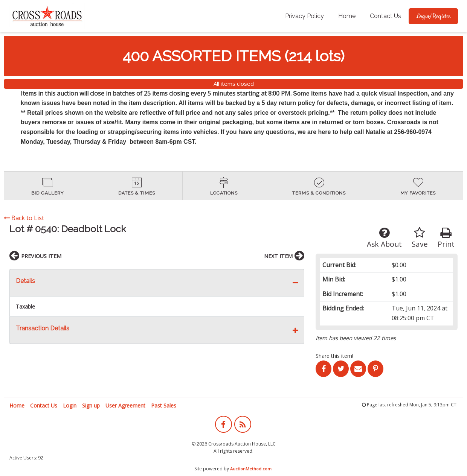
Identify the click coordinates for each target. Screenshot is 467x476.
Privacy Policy (304, 16)
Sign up (91, 405)
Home (347, 16)
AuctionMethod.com (251, 469)
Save (420, 238)
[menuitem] (304, 16)
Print (446, 238)
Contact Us (385, 16)
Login (70, 405)
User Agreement (125, 405)
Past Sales (164, 405)
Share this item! (334, 356)
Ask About (384, 238)
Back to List (24, 218)
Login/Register (433, 16)
